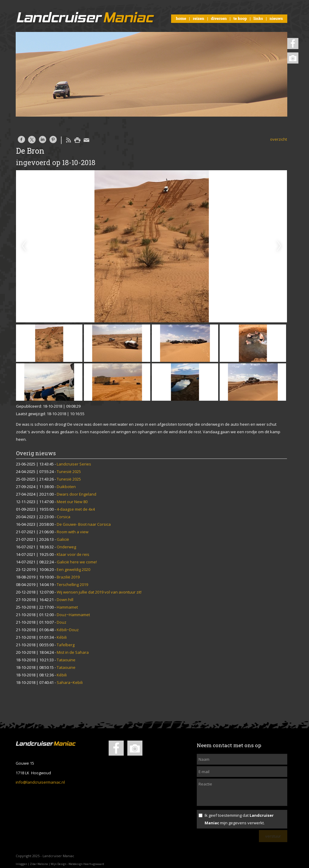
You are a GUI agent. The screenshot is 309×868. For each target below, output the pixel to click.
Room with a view (73, 532)
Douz (62, 622)
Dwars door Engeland (76, 494)
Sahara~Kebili (70, 682)
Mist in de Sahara (73, 652)
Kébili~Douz (68, 630)
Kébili (62, 637)
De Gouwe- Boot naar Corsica (84, 524)
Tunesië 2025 (69, 472)
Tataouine (66, 660)
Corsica (64, 517)
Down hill (65, 600)
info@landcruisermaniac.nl (40, 782)
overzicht (279, 139)
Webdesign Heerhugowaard (86, 864)
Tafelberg (66, 645)
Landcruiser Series (74, 464)
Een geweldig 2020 (73, 569)
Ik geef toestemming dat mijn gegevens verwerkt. (239, 819)
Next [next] (279, 246)
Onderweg (66, 547)
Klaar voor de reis (73, 554)
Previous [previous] (24, 246)
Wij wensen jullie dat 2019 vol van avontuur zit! (99, 592)
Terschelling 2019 (72, 584)
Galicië (63, 539)
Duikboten (66, 487)
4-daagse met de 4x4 (76, 509)
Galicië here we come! (77, 562)
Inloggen (21, 864)
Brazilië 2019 (68, 577)
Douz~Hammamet (73, 615)
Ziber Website (39, 864)
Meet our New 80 (72, 502)
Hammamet (67, 607)
